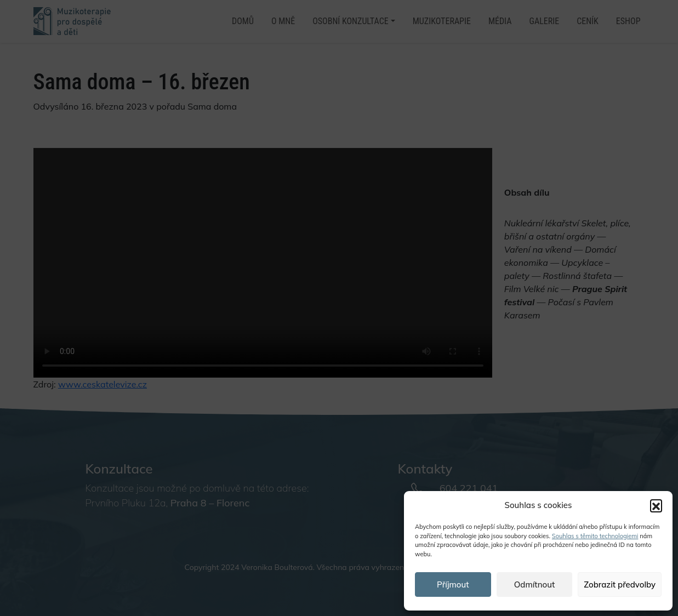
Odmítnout (535, 584)
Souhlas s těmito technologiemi (595, 536)
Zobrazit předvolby (620, 584)
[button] (656, 505)
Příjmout (453, 584)
